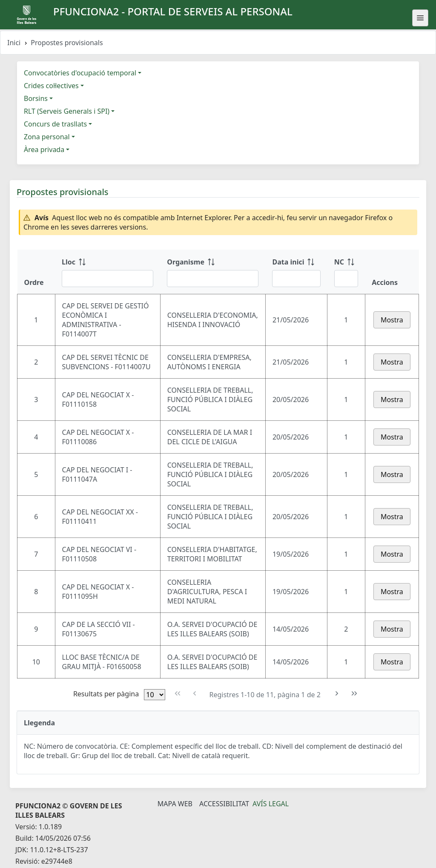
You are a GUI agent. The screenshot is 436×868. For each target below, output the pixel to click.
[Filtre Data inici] (296, 279)
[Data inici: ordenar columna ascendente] (296, 272)
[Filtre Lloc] (108, 279)
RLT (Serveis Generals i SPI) (67, 111)
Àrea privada (44, 149)
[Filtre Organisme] (213, 279)
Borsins (36, 98)
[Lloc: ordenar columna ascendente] (108, 272)
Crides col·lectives (51, 86)
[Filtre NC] (346, 279)
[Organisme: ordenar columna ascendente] (213, 272)
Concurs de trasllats (55, 124)
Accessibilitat (224, 804)
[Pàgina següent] (337, 694)
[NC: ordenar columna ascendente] (346, 272)
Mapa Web (175, 804)
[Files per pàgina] (155, 695)
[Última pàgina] (354, 694)
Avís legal (271, 804)
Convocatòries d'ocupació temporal (80, 73)
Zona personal (47, 137)
